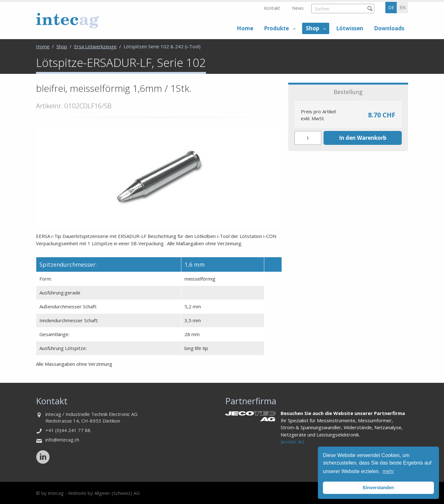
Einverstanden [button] (378, 488)
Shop (313, 28)
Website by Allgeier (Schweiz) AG (104, 493)
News (298, 8)
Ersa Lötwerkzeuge (95, 46)
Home (245, 28)
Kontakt (272, 8)
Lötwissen (350, 28)
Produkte (276, 28)
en (403, 7)
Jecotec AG (292, 442)
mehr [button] (388, 471)
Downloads (389, 28)
